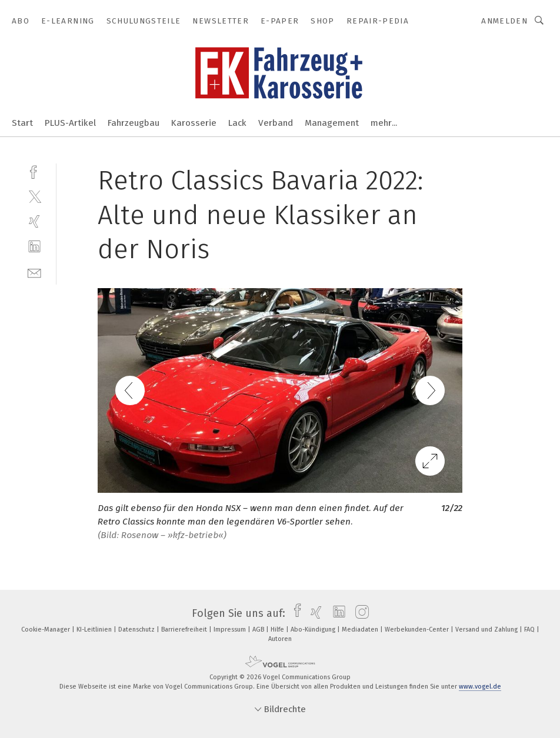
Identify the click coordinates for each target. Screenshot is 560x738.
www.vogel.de (480, 687)
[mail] (34, 272)
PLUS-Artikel (70, 123)
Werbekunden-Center (418, 630)
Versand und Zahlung (487, 630)
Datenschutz (137, 630)
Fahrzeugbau (134, 123)
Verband (276, 123)
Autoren (280, 639)
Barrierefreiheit (185, 630)
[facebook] (34, 171)
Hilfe (278, 630)
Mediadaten (361, 630)
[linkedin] (34, 247)
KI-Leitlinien (95, 630)
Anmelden (504, 21)
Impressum (231, 630)
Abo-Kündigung (314, 630)
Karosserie (194, 123)
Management (332, 123)
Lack (237, 123)
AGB (259, 630)
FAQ (530, 630)
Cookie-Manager (46, 630)
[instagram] (359, 613)
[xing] (34, 221)
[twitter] (34, 196)
